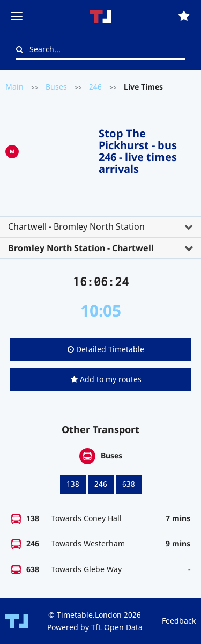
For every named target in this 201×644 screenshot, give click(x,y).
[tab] (100, 227)
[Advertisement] (59, 149)
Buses (56, 87)
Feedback (179, 621)
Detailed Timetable (106, 349)
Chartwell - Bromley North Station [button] (76, 226)
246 (95, 87)
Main (14, 87)
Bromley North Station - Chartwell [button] (81, 248)
